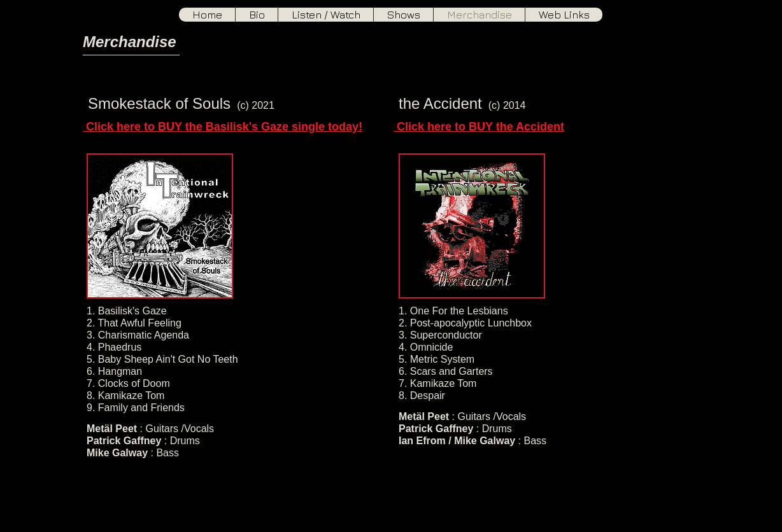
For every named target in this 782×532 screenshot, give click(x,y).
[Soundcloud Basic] (691, 478)
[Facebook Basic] (641, 478)
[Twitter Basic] (658, 478)
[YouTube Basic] (674, 478)
